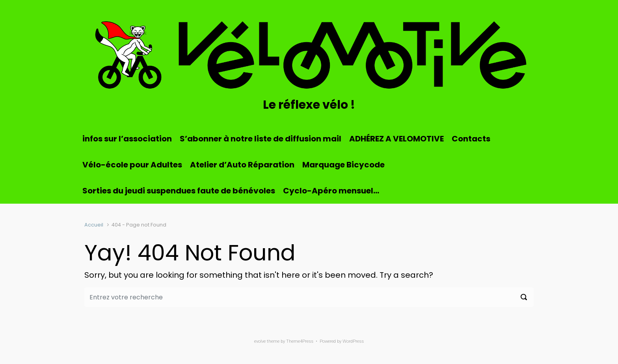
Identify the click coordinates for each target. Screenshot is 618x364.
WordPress (353, 341)
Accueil (94, 225)
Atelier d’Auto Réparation (242, 165)
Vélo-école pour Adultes (132, 165)
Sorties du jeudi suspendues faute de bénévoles (179, 191)
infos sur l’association (127, 139)
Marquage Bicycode (343, 165)
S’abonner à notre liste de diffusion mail (261, 139)
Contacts (471, 139)
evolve (260, 341)
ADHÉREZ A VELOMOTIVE (396, 139)
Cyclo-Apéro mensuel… (331, 191)
